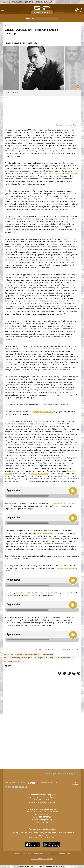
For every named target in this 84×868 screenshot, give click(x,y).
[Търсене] (57, 19)
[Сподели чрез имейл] (79, 673)
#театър (8, 654)
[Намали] (78, 125)
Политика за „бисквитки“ (42, 858)
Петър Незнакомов (45, 533)
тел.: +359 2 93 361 (42, 800)
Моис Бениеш (72, 174)
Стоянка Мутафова (61, 503)
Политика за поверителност (58, 853)
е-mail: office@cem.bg (42, 820)
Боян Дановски (56, 174)
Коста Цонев (30, 595)
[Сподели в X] (64, 673)
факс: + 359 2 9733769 (42, 817)
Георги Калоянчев (39, 474)
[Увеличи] (74, 125)
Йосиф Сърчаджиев (44, 412)
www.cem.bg (42, 822)
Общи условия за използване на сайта (29, 853)
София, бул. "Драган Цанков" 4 (42, 797)
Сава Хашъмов (65, 568)
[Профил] (81, 10)
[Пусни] (73, 491)
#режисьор (48, 654)
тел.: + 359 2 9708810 (42, 814)
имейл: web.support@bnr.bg (42, 802)
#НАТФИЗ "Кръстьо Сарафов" (28, 654)
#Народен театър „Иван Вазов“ (18, 658)
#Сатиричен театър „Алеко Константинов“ (54, 658)
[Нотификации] (77, 10)
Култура (9, 26)
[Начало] (42, 8)
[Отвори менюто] (3, 10)
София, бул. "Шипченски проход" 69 (42, 812)
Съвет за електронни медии (62, 774)
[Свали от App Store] (32, 845)
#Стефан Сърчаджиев (14, 661)
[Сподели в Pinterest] (74, 673)
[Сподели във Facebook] (59, 673)
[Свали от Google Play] (52, 845)
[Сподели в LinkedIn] (69, 673)
